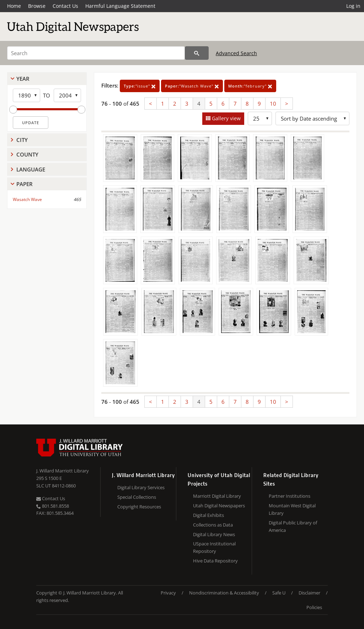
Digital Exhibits (208, 515)
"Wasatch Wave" (192, 86)
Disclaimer (309, 593)
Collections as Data (213, 525)
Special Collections (137, 497)
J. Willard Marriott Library (63, 471)
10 (273, 104)
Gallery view (226, 118)
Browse (37, 6)
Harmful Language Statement (120, 6)
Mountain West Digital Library (292, 509)
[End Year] (67, 95)
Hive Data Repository (215, 561)
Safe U (279, 593)
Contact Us (65, 6)
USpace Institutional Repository (214, 547)
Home (14, 6)
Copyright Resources (139, 507)
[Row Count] (260, 118)
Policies (314, 607)
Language (31, 169)
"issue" (140, 86)
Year (23, 79)
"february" (250, 86)
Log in (353, 6)
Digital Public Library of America (293, 526)
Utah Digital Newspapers (219, 506)
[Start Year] (26, 95)
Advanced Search (236, 53)
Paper (25, 184)
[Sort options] (312, 118)
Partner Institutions (290, 496)
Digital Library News (214, 534)
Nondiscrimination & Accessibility (224, 593)
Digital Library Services (141, 487)
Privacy (168, 593)
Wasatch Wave (27, 199)
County (27, 154)
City (22, 140)
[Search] (96, 53)
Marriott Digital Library (217, 496)
